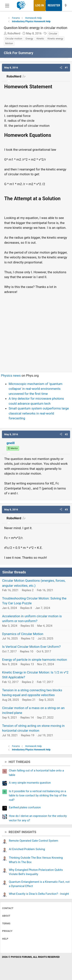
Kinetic (40, 39)
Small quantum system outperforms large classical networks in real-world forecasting (39, 413)
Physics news (11, 375)
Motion (9, 43)
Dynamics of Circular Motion (23, 634)
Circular (53, 34)
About (6, 916)
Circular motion (14, 39)
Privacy (7, 931)
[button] (61, 68)
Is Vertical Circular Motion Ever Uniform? (31, 647)
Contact (8, 908)
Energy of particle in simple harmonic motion (35, 660)
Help (5, 939)
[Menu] (7, 6)
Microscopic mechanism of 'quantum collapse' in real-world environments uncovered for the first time (36, 389)
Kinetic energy (55, 39)
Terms (6, 923)
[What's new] (66, 6)
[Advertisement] (36, 331)
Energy (29, 39)
